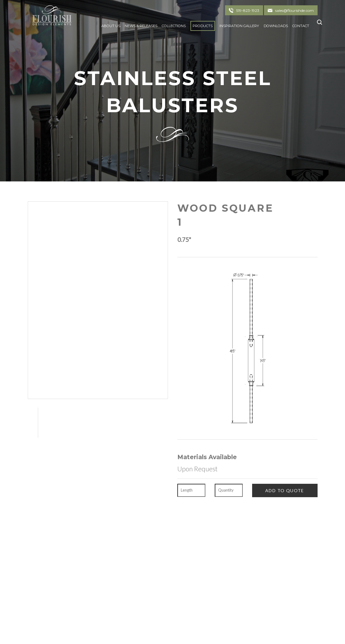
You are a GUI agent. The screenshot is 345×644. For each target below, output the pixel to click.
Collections (174, 26)
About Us (111, 26)
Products (203, 26)
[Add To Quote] (285, 490)
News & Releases (141, 26)
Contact (301, 26)
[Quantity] (229, 490)
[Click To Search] (318, 24)
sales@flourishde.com (295, 10)
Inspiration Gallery (239, 26)
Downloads (276, 26)
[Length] (191, 490)
